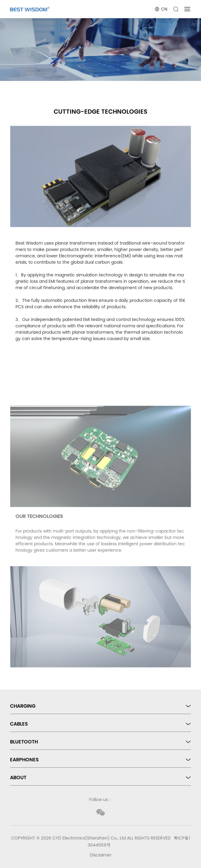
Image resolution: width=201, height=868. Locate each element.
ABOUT (18, 778)
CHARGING (23, 706)
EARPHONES (24, 760)
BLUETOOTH (24, 742)
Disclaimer (101, 855)
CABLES (19, 724)
